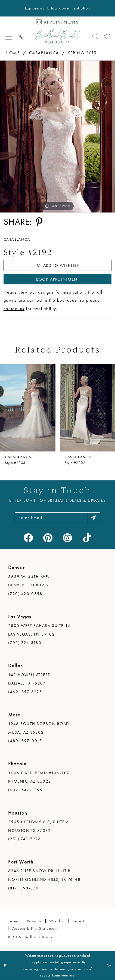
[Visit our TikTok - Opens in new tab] (87, 538)
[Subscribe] (94, 518)
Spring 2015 (82, 53)
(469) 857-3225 (25, 692)
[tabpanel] (57, 137)
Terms (14, 921)
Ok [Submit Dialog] (109, 966)
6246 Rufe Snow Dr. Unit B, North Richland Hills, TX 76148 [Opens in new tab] (44, 875)
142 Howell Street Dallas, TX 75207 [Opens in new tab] (29, 679)
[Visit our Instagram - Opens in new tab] (67, 538)
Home (13, 53)
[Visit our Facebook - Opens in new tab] (28, 538)
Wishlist (57, 921)
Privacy (34, 921)
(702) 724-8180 (25, 643)
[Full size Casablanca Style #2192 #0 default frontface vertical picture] (57, 137)
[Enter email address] (58, 518)
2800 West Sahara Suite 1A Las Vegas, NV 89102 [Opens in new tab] (39, 630)
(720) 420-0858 (25, 594)
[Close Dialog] (5, 966)
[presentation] (28, 408)
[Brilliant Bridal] (58, 36)
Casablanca (44, 53)
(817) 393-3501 (25, 888)
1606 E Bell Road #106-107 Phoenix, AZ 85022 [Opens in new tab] (39, 777)
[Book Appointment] (57, 21)
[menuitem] (9, 36)
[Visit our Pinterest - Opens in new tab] (48, 538)
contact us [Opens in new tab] (14, 309)
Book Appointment (58, 279)
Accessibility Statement (35, 928)
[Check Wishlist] (107, 36)
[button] (9, 36)
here (72, 975)
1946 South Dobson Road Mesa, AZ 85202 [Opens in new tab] (39, 728)
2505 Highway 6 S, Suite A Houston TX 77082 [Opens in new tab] (38, 826)
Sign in (80, 921)
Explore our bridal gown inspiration (58, 8)
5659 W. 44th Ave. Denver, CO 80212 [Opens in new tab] (29, 581)
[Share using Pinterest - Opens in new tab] (39, 222)
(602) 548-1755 (25, 790)
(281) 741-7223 (24, 839)
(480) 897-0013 (25, 741)
